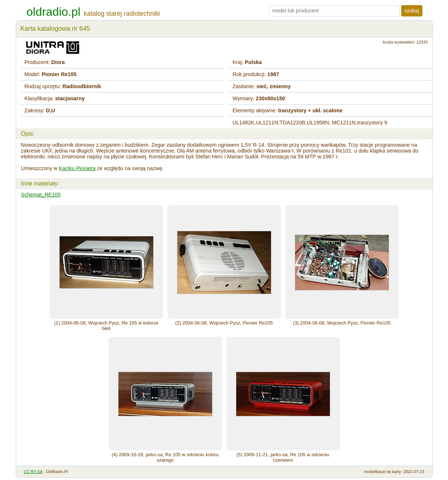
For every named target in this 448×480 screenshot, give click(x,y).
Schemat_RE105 (41, 195)
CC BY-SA (33, 472)
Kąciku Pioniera (77, 168)
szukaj (412, 11)
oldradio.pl (53, 12)
